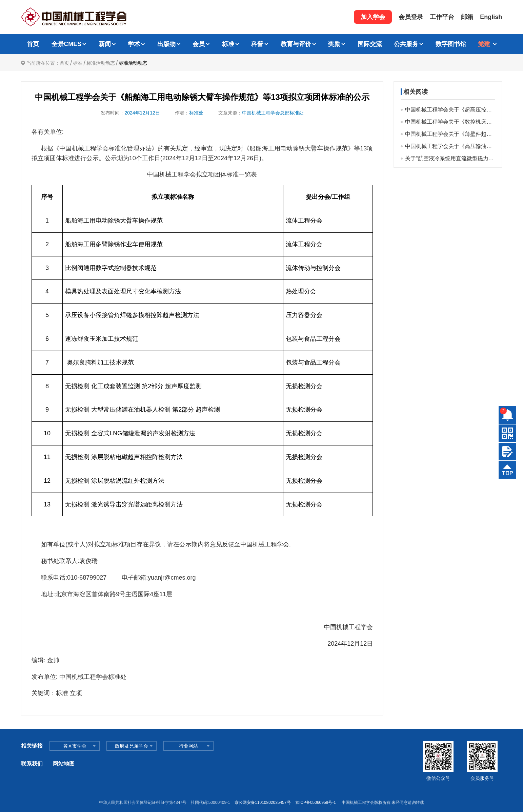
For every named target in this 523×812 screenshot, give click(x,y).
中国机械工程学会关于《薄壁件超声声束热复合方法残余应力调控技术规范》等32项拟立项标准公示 (450, 134)
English (491, 17)
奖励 (334, 44)
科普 (257, 44)
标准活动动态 (101, 63)
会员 (199, 44)
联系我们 (32, 764)
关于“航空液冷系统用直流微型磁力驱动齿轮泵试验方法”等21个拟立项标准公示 (450, 158)
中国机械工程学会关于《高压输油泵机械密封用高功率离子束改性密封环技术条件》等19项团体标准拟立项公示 (450, 146)
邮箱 (467, 17)
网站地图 (64, 764)
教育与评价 (296, 44)
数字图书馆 (451, 44)
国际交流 (370, 44)
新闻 (105, 44)
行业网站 (188, 746)
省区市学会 (75, 746)
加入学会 (373, 17)
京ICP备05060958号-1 (316, 803)
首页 (33, 44)
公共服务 (406, 44)
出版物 (166, 44)
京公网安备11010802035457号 (263, 803)
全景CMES (66, 44)
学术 (134, 44)
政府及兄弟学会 (132, 746)
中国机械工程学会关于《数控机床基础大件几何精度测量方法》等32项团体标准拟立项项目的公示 (450, 122)
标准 (228, 44)
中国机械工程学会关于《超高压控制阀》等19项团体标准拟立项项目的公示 (450, 110)
